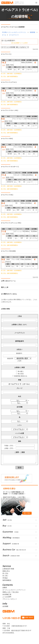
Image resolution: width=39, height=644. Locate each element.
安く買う (5, 576)
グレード (20, 388)
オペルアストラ (14, 35)
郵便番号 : (19, 353)
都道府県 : (11, 358)
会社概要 (5, 606)
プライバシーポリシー (10, 599)
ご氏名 (20, 316)
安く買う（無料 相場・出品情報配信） (12, 74)
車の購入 (21, 371)
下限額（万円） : (10, 446)
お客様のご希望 (20, 367)
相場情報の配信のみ (21, 376)
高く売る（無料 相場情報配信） (10, 76)
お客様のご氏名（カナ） (20, 325)
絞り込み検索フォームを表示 (20, 43)
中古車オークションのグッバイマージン (14, 32)
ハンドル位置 (20, 433)
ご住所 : (19, 361)
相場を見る (6, 571)
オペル (4, 35)
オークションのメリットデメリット (14, 590)
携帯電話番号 (20, 341)
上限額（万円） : (10, 448)
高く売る (5, 573)
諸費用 (5, 588)
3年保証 (5, 578)
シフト (20, 425)
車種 (20, 380)
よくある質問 (7, 597)
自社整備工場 (7, 594)
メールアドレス (20, 333)
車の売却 (21, 374)
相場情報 (32, 32)
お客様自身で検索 (8, 569)
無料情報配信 (7, 580)
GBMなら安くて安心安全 (11, 592)
